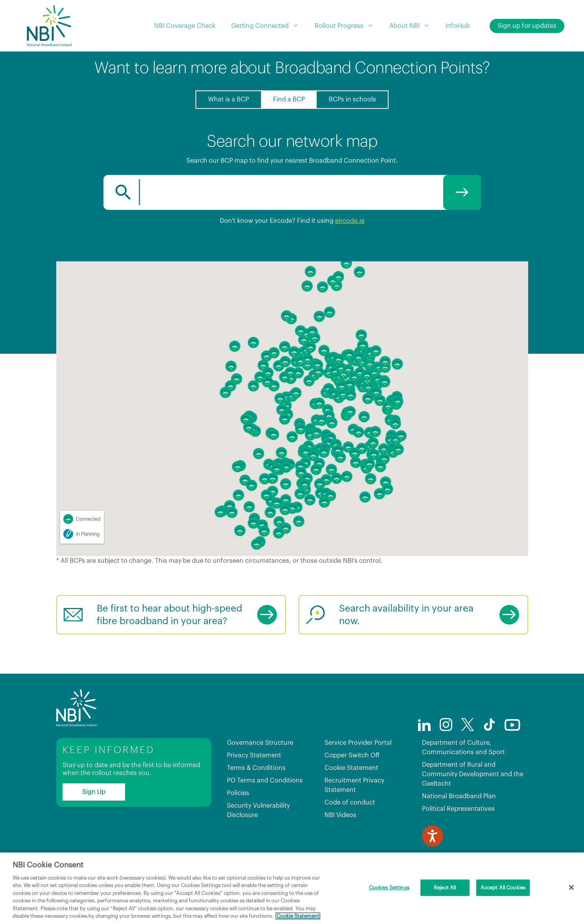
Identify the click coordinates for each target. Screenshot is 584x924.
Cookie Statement (351, 768)
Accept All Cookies (503, 888)
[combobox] (292, 192)
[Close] (571, 887)
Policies (238, 793)
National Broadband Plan (459, 796)
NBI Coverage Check (185, 26)
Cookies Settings (389, 888)
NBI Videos (340, 815)
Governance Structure (260, 743)
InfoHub (458, 26)
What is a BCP (228, 99)
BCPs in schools (352, 99)
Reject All (445, 888)
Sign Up (94, 792)
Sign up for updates (527, 26)
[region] (292, 888)
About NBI (414, 26)
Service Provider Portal (358, 743)
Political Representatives (458, 809)
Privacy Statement (254, 755)
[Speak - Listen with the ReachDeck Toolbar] (433, 836)
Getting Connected (269, 26)
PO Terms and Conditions (265, 781)
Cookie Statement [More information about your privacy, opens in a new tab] (298, 916)
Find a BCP (289, 99)
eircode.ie (350, 221)
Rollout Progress (348, 26)
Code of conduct (350, 803)
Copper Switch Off (352, 755)
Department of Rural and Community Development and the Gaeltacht (473, 774)
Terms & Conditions (256, 768)
